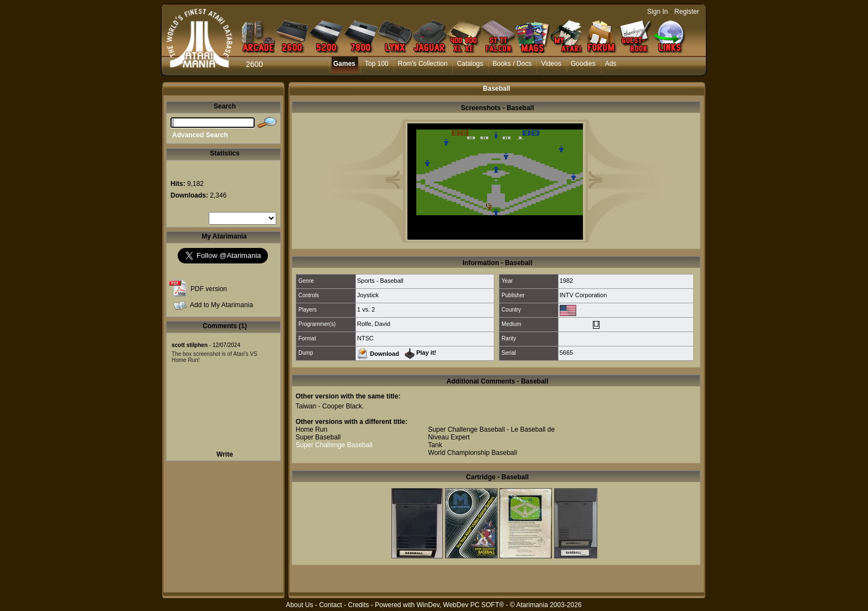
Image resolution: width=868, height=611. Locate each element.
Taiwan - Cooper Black (329, 406)
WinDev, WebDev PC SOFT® (461, 605)
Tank (435, 445)
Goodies (583, 64)
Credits (358, 605)
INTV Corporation (583, 295)
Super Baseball (318, 437)
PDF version (209, 289)
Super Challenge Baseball (334, 445)
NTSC (365, 338)
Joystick (368, 295)
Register (687, 12)
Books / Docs (512, 64)
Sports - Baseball (380, 281)
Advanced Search (200, 135)
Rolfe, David (374, 324)
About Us (299, 605)
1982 (566, 281)
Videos (551, 64)
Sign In (657, 12)
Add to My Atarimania (221, 305)
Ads (611, 64)
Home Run (311, 429)
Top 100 (377, 64)
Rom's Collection (423, 64)
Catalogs (470, 64)
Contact (330, 605)
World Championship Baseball (472, 453)
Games (344, 64)
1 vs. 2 (366, 309)
